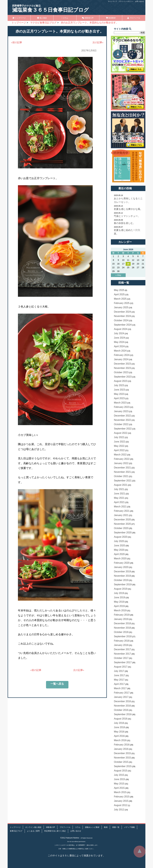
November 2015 (122, 758)
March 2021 (120, 507)
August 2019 (121, 589)
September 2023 (123, 377)
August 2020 (121, 537)
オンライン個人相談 (33, 827)
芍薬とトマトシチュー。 (127, 216)
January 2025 (121, 307)
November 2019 (122, 576)
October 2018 (121, 632)
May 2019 (119, 602)
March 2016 (120, 740)
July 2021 (119, 489)
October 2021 (121, 476)
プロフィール (134, 18)
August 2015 (121, 771)
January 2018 (121, 645)
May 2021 (119, 498)
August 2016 (121, 719)
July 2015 (119, 775)
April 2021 (119, 502)
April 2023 (119, 398)
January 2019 (121, 619)
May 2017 (119, 680)
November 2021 (122, 472)
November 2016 (122, 706)
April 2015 (119, 788)
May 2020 (119, 550)
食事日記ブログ (16, 831)
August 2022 (121, 433)
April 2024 (119, 346)
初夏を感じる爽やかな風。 (128, 209)
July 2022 (119, 437)
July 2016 (119, 723)
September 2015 (123, 766)
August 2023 (121, 381)
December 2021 (122, 468)
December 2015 (122, 753)
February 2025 (122, 303)
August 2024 (121, 329)
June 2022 (119, 442)
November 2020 (122, 524)
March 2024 (120, 351)
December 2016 (122, 701)
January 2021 (121, 515)
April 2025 (119, 294)
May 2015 (119, 784)
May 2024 (119, 342)
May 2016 (119, 732)
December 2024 (122, 312)
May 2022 (119, 446)
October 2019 (121, 580)
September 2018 (123, 636)
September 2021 (123, 481)
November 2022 (122, 420)
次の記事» (98, 42)
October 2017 (121, 658)
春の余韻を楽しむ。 (125, 223)
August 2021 (121, 485)
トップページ (19, 18)
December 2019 (122, 571)
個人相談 (42, 18)
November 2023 (122, 368)
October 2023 (121, 372)
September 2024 (123, 325)
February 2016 (122, 745)
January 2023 (121, 411)
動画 (106, 827)
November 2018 (122, 628)
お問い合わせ (139, 1)
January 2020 (121, 567)
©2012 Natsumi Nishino (70, 838)
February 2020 (122, 563)
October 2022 (121, 424)
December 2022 (122, 416)
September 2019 (123, 584)
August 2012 (121, 805)
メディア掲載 (129, 827)
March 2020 (120, 558)
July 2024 (119, 333)
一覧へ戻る (57, 684)
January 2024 (121, 359)
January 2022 (121, 463)
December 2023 (122, 364)
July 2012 (119, 810)
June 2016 (119, 727)
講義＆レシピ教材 (92, 827)
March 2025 (120, 299)
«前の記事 (17, 42)
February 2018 (122, 641)
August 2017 (121, 667)
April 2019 (119, 606)
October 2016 (121, 710)
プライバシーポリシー (126, 1)
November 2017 (122, 654)
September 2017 (123, 662)
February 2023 (122, 407)
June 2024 (119, 338)
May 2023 (119, 394)
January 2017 (121, 697)
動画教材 (111, 18)
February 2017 (122, 693)
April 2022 (119, 450)
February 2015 (122, 797)
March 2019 (120, 610)
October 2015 (121, 762)
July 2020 (119, 541)
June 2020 (119, 546)
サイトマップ (113, 1)
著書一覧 (116, 827)
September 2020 (123, 533)
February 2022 (122, 459)
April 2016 (119, 736)
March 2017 (120, 688)
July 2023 (119, 385)
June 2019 (119, 597)
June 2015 (119, 779)
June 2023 (119, 390)
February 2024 (122, 355)
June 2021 (119, 494)
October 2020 (121, 528)
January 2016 (121, 749)
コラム (65, 18)
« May (118, 275)
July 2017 (119, 671)
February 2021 (122, 511)
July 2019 (119, 593)
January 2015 (121, 801)
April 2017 (119, 684)
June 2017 (119, 675)
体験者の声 (88, 18)
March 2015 (120, 792)
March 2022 (120, 455)
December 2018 (122, 623)
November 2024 (122, 316)
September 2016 (123, 714)
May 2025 (119, 290)
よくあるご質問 (33, 831)
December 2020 (122, 520)
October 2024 (121, 320)
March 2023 (120, 403)
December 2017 (122, 649)
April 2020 (119, 554)
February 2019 (122, 615)
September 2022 (123, 429)
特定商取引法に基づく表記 (55, 831)
